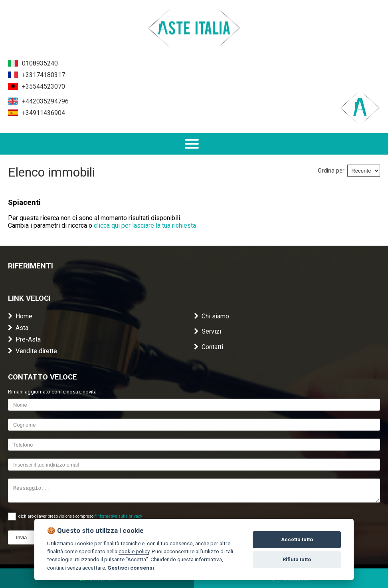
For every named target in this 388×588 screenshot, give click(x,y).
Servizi (208, 331)
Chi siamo (212, 316)
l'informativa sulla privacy (118, 516)
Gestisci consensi (131, 568)
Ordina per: (332, 171)
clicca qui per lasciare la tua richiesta (145, 225)
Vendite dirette (33, 351)
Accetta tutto (297, 539)
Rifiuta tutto (297, 559)
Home (20, 316)
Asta (18, 328)
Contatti (209, 347)
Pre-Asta (24, 339)
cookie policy (134, 551)
